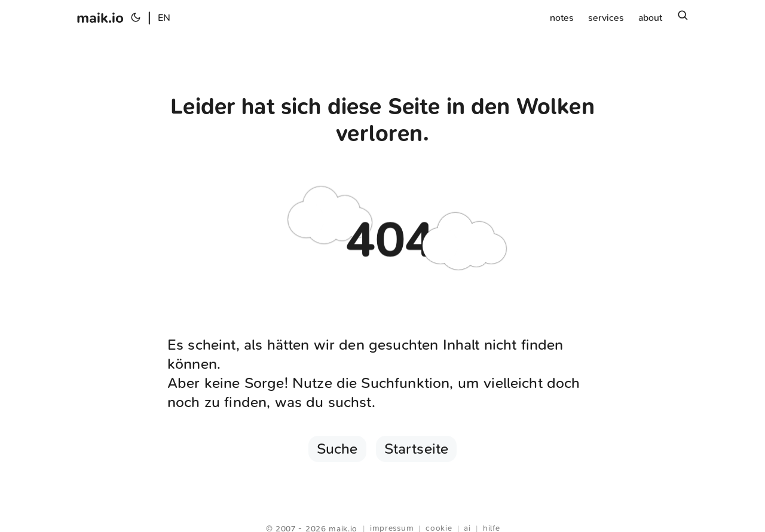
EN (164, 18)
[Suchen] (683, 18)
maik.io (100, 18)
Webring (383, 514)
